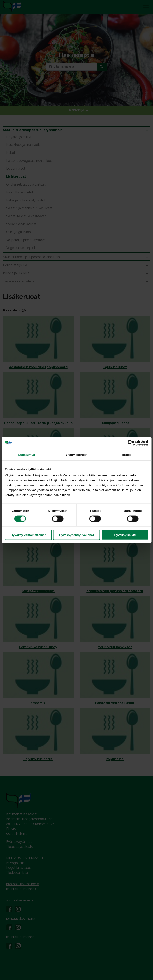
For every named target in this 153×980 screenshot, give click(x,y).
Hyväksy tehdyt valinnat (76, 535)
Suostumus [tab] (27, 454)
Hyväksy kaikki (125, 535)
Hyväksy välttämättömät (28, 535)
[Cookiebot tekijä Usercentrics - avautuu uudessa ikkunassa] (130, 443)
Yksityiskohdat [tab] (76, 454)
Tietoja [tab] (126, 454)
